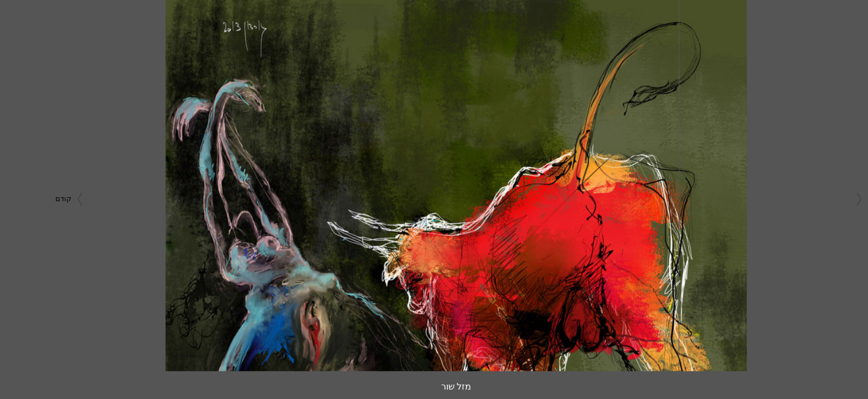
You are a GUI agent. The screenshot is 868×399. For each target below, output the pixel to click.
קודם (49, 199)
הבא (845, 199)
